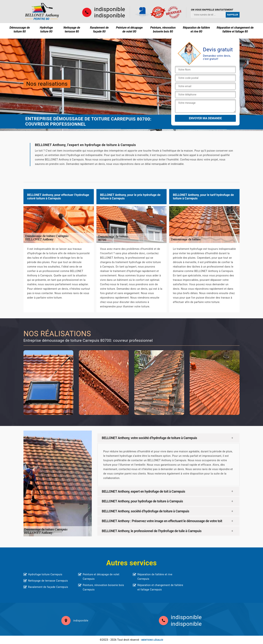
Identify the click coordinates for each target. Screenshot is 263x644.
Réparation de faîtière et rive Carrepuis (155, 577)
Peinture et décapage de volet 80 (129, 30)
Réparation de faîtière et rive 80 (196, 30)
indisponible (110, 9)
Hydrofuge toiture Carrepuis (45, 574)
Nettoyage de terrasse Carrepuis (48, 581)
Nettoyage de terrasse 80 (72, 30)
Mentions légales (152, 640)
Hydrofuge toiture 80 (46, 30)
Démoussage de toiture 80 (20, 30)
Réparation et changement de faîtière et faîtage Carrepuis (160, 587)
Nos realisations (47, 84)
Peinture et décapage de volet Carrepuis (101, 577)
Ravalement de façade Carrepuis (48, 587)
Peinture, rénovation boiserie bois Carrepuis (103, 587)
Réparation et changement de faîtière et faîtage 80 (235, 30)
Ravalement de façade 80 (99, 30)
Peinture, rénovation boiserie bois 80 (163, 30)
